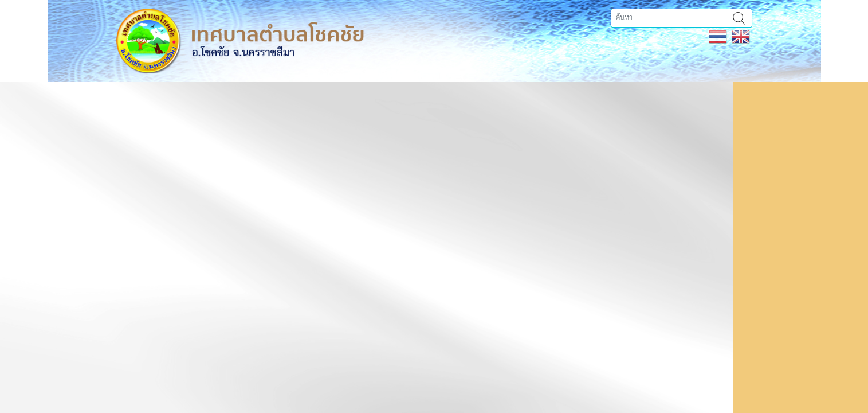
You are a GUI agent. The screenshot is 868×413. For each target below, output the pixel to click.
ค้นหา (739, 18)
